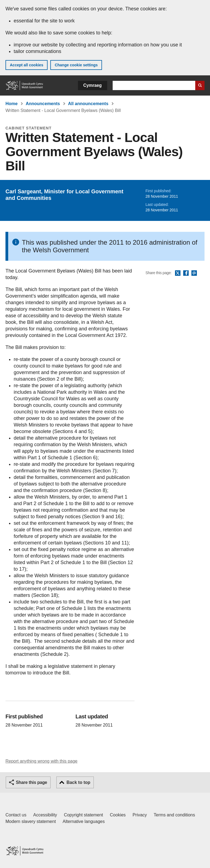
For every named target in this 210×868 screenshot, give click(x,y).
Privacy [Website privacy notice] (140, 815)
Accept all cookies (27, 65)
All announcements (88, 104)
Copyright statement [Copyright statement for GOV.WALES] (84, 815)
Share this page (31, 782)
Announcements (43, 104)
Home (11, 104)
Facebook (186, 273)
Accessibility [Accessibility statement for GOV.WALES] (45, 815)
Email (194, 273)
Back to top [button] (78, 782)
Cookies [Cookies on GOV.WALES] (118, 815)
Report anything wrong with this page (41, 761)
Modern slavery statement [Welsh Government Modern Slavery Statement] (31, 821)
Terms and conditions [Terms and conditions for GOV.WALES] (174, 815)
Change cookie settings (76, 65)
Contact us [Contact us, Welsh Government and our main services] (16, 815)
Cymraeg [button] (93, 85)
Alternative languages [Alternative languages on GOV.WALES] (84, 821)
